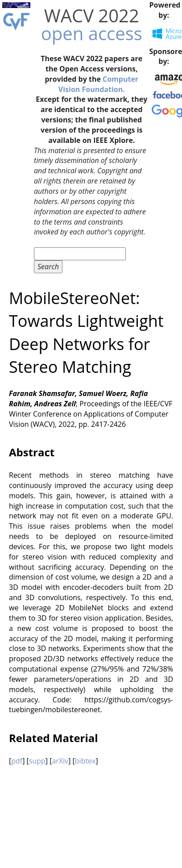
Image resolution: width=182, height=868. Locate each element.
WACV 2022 (92, 15)
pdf (17, 761)
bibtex (85, 761)
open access (92, 33)
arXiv (60, 761)
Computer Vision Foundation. (98, 84)
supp (37, 761)
